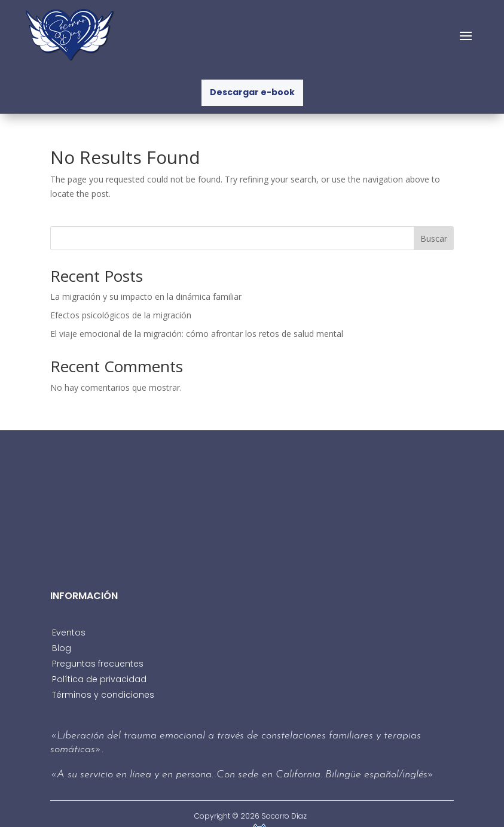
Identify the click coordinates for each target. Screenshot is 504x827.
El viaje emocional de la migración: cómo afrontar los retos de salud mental (197, 334)
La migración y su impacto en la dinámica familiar (146, 297)
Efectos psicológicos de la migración (121, 315)
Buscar (434, 238)
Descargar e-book (252, 92)
